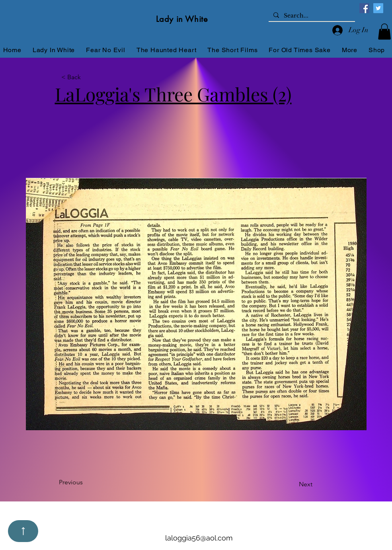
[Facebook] (364, 8)
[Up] (23, 531)
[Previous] (85, 482)
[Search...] (311, 16)
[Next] (298, 484)
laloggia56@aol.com (199, 538)
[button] (384, 32)
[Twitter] (378, 8)
